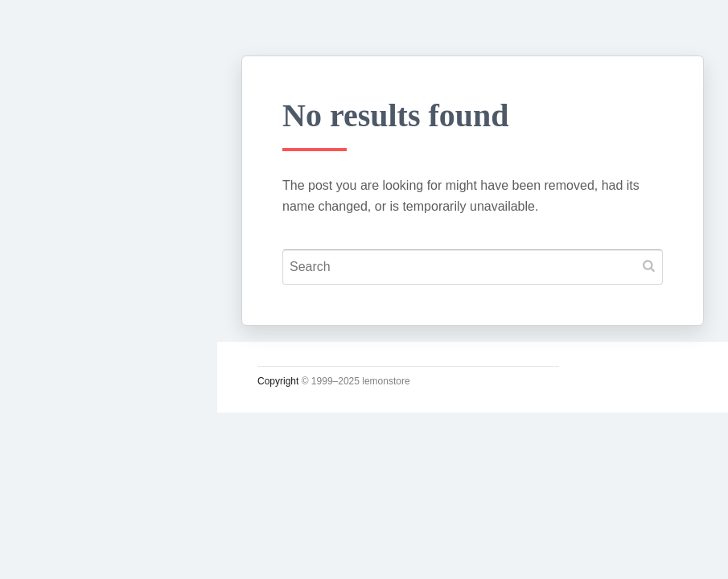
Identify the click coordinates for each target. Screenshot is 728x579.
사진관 (54, 437)
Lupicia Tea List (86, 512)
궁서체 (54, 250)
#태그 (51, 475)
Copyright (278, 381)
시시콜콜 (61, 287)
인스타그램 (68, 550)
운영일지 (61, 363)
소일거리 (61, 325)
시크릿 (54, 400)
